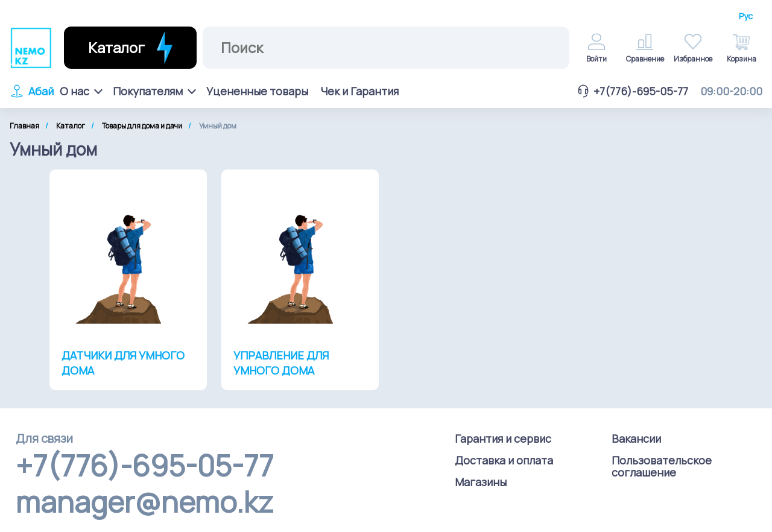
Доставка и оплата (504, 460)
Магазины (481, 482)
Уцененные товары (257, 91)
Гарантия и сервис (503, 439)
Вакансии (636, 439)
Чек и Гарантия (359, 91)
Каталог (71, 126)
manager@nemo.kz (144, 502)
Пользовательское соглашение (662, 466)
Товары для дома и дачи (142, 126)
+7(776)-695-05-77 (632, 91)
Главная (24, 126)
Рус (746, 16)
